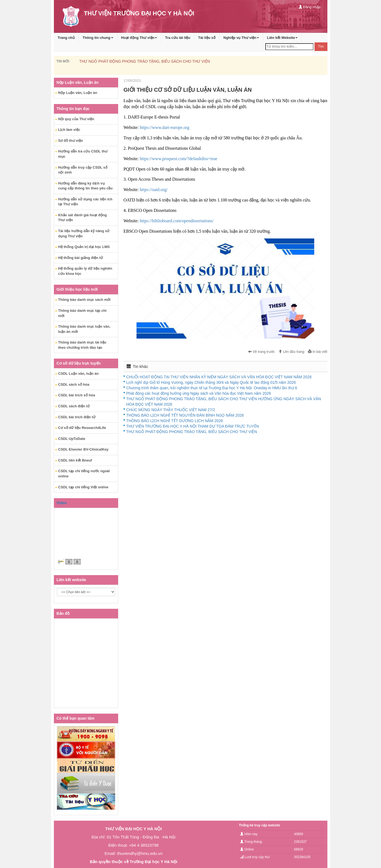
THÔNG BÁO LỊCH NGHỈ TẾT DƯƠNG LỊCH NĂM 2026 (175, 421)
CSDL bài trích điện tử (77, 417)
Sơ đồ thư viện (71, 141)
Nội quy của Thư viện (76, 119)
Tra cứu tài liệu (178, 38)
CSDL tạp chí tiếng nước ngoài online (84, 474)
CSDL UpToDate (72, 439)
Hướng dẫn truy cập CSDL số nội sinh (83, 170)
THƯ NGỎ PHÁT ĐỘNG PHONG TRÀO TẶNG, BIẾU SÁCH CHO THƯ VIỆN (145, 61)
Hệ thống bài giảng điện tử (81, 258)
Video (62, 503)
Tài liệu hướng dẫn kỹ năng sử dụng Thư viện (84, 233)
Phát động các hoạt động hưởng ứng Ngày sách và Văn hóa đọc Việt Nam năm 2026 (199, 393)
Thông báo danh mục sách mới (85, 300)
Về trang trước (261, 352)
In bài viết (318, 352)
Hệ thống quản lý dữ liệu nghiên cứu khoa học (85, 271)
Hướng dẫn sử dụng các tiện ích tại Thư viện (85, 202)
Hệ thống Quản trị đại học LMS (84, 247)
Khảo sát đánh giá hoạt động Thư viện (83, 218)
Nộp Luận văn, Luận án (78, 93)
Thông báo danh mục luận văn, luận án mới (84, 329)
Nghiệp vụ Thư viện (241, 38)
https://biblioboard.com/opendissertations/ (177, 221)
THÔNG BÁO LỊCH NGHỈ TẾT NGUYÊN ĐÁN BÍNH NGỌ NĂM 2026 (185, 415)
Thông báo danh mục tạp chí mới (82, 313)
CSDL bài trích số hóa (77, 395)
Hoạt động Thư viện (139, 38)
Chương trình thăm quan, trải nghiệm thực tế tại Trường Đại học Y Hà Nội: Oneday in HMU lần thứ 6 (212, 388)
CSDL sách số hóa (74, 384)
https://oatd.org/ (154, 190)
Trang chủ (66, 38)
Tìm (321, 47)
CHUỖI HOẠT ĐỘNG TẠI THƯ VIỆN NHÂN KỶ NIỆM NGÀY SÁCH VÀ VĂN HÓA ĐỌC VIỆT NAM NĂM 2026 (219, 377)
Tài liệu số (207, 38)
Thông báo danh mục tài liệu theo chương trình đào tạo (82, 345)
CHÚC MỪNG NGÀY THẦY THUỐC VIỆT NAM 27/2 (171, 410)
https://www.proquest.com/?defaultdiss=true (179, 159)
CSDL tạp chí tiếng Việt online (83, 487)
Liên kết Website (282, 38)
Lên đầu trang (291, 352)
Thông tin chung (98, 38)
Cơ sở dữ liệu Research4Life (82, 428)
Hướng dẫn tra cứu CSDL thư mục (83, 154)
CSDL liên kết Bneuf (75, 460)
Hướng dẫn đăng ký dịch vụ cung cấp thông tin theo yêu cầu (85, 186)
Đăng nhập (310, 7)
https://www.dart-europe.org (165, 127)
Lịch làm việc (69, 130)
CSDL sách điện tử (74, 406)
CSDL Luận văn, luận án (78, 374)
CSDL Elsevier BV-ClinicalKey (83, 449)
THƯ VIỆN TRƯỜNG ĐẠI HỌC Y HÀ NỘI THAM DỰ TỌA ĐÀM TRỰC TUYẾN (193, 426)
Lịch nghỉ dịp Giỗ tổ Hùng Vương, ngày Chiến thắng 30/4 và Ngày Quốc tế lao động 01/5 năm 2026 (211, 382)
